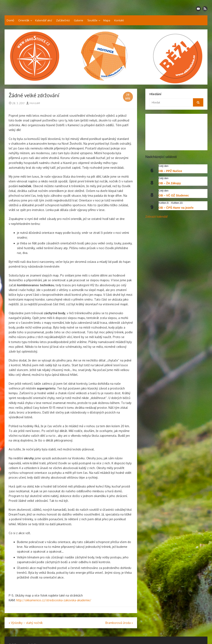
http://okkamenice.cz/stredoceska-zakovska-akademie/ (54, 600)
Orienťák (24, 20)
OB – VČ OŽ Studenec (174, 195)
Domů (10, 20)
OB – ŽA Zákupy (170, 183)
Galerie (79, 20)
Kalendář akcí (44, 20)
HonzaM (33, 103)
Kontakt (119, 20)
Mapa (107, 20)
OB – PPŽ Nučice (170, 171)
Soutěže (92, 20)
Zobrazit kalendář (157, 217)
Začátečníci (63, 20)
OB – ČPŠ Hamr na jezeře (176, 208)
